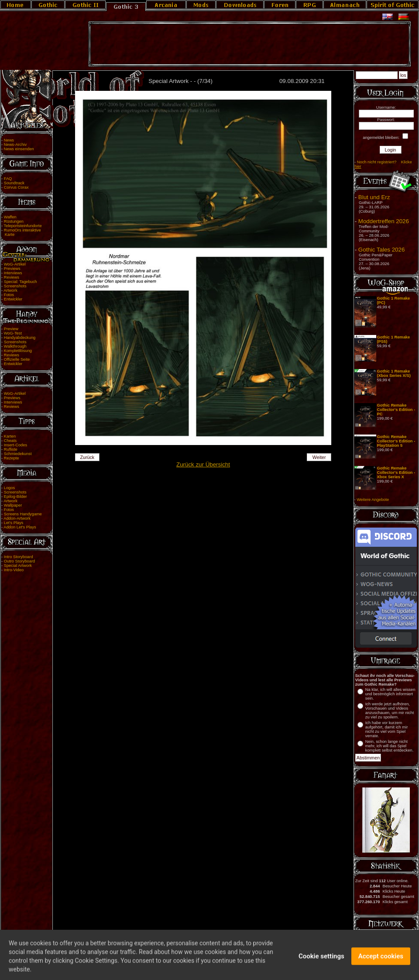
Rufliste (11, 449)
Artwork (10, 290)
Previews (12, 269)
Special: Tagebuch (21, 282)
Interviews (13, 273)
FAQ (8, 179)
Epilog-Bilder (15, 497)
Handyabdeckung (20, 338)
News (9, 140)
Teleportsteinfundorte (23, 226)
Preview (11, 329)
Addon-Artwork (17, 518)
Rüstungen (14, 221)
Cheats (10, 441)
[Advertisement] (250, 44)
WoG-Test (13, 333)
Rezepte (12, 458)
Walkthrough (15, 346)
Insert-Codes (15, 445)
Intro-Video (14, 570)
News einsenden (19, 149)
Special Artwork (18, 566)
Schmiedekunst (18, 454)
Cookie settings (321, 961)
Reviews (12, 277)
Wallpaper (13, 505)
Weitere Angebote (373, 500)
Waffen (10, 217)
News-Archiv (15, 145)
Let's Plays (14, 523)
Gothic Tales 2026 (381, 250)
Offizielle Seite (17, 359)
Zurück (88, 457)
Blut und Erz (374, 197)
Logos (9, 488)
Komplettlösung (18, 351)
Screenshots (15, 286)
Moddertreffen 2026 (384, 221)
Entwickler (13, 299)
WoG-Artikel (15, 264)
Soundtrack (14, 183)
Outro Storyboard (20, 561)
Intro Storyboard (19, 557)
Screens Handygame (23, 514)
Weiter (319, 457)
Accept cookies (381, 961)
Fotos (9, 295)
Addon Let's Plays (20, 527)
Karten (10, 436)
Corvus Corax (16, 187)
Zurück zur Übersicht (203, 464)
